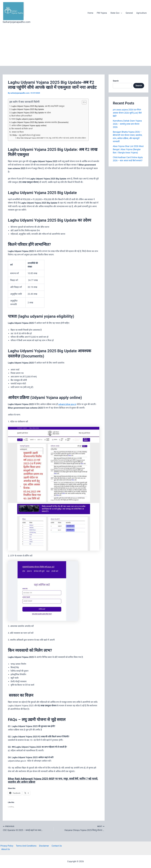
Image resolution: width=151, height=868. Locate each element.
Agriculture (142, 13)
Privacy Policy (7, 846)
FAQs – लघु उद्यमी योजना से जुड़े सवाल (27, 135)
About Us (67, 846)
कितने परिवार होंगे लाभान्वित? (22, 116)
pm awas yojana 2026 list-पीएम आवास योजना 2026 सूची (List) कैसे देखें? (127, 113)
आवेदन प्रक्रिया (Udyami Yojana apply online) (29, 126)
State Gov (117, 13)
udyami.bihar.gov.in (68, 404)
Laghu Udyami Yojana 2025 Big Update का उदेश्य (31, 113)
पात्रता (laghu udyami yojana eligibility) (27, 119)
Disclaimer (43, 846)
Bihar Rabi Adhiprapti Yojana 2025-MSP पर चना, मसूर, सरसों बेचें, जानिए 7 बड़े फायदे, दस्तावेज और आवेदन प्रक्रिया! (52, 138)
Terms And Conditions (26, 846)
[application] (122, 13)
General (130, 13)
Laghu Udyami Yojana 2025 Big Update (28, 109)
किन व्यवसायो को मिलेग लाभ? (22, 129)
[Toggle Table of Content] (84, 102)
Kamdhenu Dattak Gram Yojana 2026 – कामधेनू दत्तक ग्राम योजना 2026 (127, 124)
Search (116, 81)
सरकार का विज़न (18, 132)
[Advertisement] (75, 46)
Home (92, 13)
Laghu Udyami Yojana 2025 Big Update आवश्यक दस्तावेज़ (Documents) (40, 122)
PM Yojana (103, 13)
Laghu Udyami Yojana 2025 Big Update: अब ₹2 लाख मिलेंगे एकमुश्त (38, 106)
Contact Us (55, 846)
